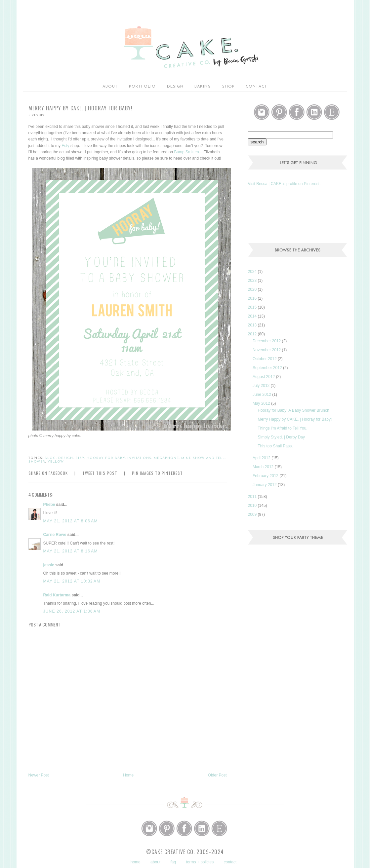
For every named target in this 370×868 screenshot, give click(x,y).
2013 (253, 325)
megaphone (166, 458)
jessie (49, 565)
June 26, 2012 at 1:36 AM (72, 611)
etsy (80, 458)
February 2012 (266, 476)
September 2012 (268, 368)
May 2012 (262, 403)
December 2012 (267, 341)
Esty (65, 146)
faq (173, 862)
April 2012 (262, 458)
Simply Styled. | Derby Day (281, 437)
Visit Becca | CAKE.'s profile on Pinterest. (284, 184)
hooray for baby (106, 458)
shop (228, 87)
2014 (253, 316)
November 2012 (267, 350)
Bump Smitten (186, 152)
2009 (253, 514)
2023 (253, 281)
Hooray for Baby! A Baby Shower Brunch (293, 410)
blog (50, 458)
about (110, 87)
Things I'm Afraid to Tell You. (282, 428)
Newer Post (39, 775)
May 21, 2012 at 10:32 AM (72, 581)
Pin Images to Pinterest (157, 473)
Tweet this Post (100, 473)
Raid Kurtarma (57, 595)
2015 (253, 307)
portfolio (142, 87)
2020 (253, 289)
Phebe (49, 505)
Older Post (217, 775)
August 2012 (264, 377)
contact (230, 862)
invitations (139, 458)
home (136, 862)
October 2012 (265, 359)
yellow (56, 462)
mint (186, 458)
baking (203, 87)
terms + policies (200, 862)
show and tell (209, 458)
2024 (253, 272)
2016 (253, 298)
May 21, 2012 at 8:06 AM (71, 521)
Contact (257, 87)
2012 (253, 334)
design (66, 458)
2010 (253, 506)
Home (128, 775)
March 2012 (264, 467)
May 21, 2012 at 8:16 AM (71, 551)
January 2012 (265, 485)
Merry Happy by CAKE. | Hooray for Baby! (295, 419)
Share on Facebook (48, 473)
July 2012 (262, 386)
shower (37, 462)
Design (175, 87)
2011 (253, 497)
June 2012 (262, 395)
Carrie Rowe (55, 535)
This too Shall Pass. (275, 446)
